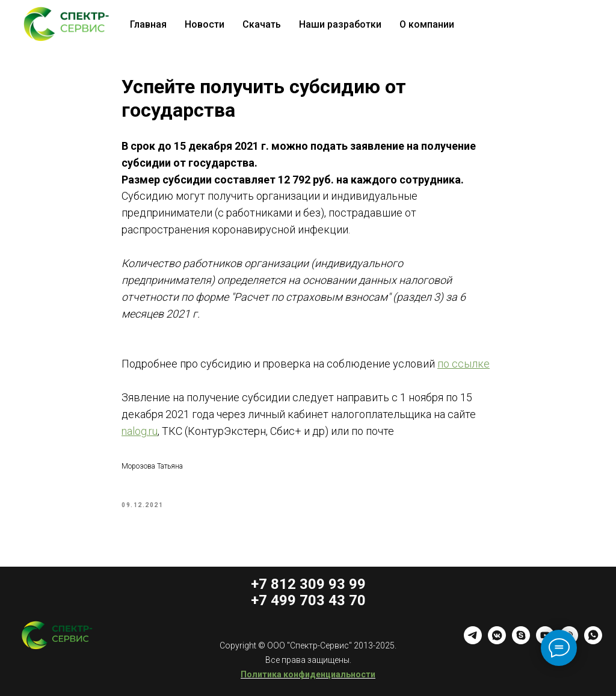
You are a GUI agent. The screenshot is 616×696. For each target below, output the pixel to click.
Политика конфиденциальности (308, 674)
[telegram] (473, 641)
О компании (427, 24)
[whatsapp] (593, 641)
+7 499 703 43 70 (308, 600)
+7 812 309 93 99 (308, 584)
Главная (148, 24)
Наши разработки (340, 24)
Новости (205, 24)
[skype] (521, 641)
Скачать (262, 24)
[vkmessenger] (497, 641)
